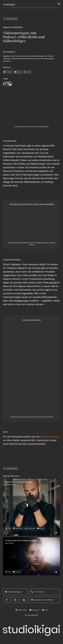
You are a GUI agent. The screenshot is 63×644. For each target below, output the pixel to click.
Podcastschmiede (50, 437)
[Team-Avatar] (5, 84)
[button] (59, 5)
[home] (9, 5)
